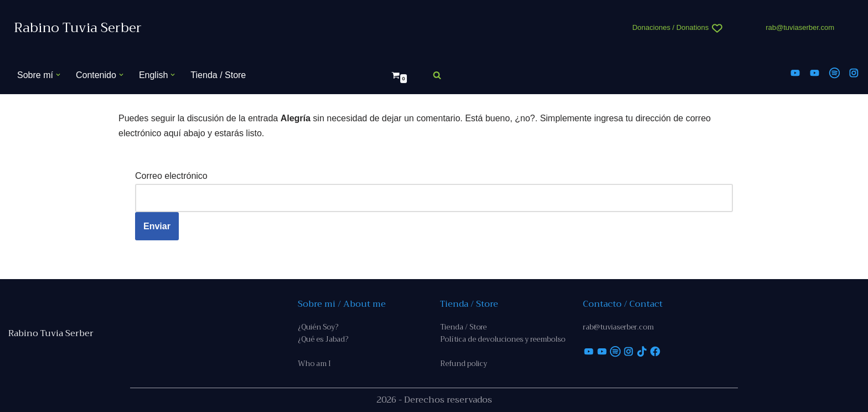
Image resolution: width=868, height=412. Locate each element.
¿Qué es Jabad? (323, 339)
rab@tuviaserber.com (800, 27)
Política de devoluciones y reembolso (503, 339)
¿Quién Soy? (318, 327)
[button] (58, 75)
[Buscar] (437, 75)
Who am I (314, 364)
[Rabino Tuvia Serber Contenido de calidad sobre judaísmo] (78, 28)
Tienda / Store (218, 75)
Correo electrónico (171, 176)
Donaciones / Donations (670, 27)
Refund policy (464, 364)
